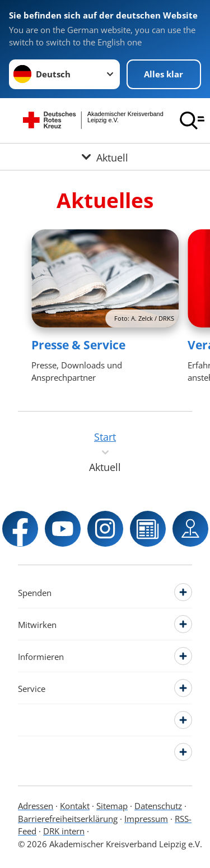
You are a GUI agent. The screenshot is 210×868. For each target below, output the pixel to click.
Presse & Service (78, 345)
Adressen (36, 806)
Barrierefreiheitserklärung (68, 819)
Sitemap (112, 806)
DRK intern (64, 831)
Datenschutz (158, 806)
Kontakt (75, 806)
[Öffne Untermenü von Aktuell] (105, 157)
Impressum (146, 819)
